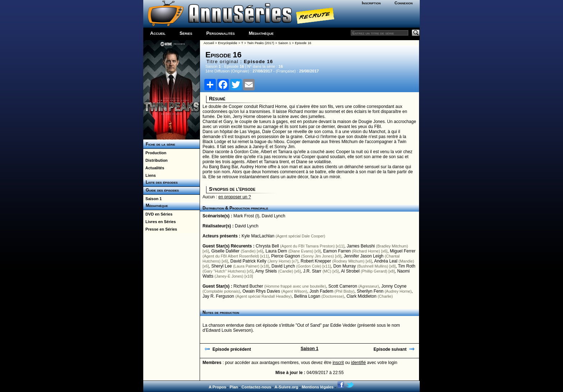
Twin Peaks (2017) (260, 43)
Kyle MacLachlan (258, 236)
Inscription (371, 3)
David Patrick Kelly (248, 261)
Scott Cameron (343, 286)
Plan (234, 387)
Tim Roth (406, 266)
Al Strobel (350, 271)
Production (155, 153)
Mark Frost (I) (246, 216)
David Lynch (274, 216)
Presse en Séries (160, 229)
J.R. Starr (312, 271)
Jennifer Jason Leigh (364, 256)
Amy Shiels (266, 271)
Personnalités (221, 33)
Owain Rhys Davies (261, 291)
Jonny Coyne (394, 286)
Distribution (155, 160)
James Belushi (361, 246)
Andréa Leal (386, 261)
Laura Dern (276, 251)
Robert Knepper (316, 261)
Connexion (404, 3)
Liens (150, 175)
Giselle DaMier (225, 251)
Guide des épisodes (161, 190)
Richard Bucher (248, 286)
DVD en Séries (158, 214)
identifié (359, 363)
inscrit (338, 363)
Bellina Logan (307, 296)
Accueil (158, 33)
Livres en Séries (160, 222)
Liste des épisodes (160, 182)
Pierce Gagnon (285, 256)
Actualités (154, 168)
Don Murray (345, 266)
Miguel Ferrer (403, 251)
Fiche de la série (159, 144)
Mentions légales (318, 387)
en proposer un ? (235, 197)
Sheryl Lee (221, 266)
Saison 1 (152, 199)
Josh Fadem (321, 291)
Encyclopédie (228, 43)
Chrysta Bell (267, 246)
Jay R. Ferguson (218, 296)
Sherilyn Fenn (370, 291)
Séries (186, 33)
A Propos (217, 387)
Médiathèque (261, 33)
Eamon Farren (337, 251)
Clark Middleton (361, 296)
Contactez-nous (257, 387)
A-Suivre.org (286, 387)
